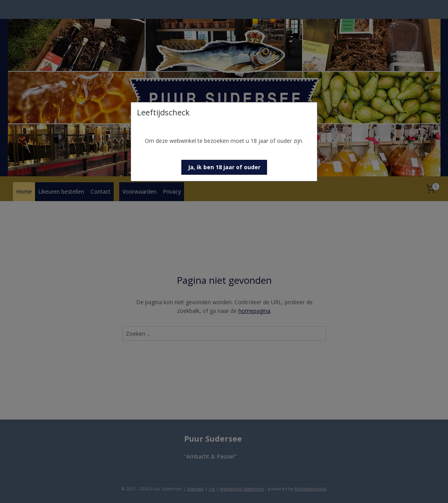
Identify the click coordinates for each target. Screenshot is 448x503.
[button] (224, 167)
